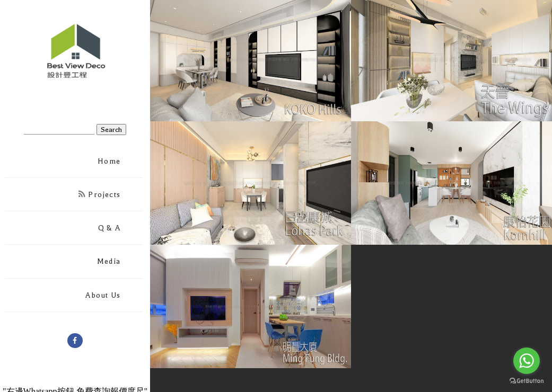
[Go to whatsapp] (527, 361)
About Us (103, 295)
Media (109, 261)
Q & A (109, 228)
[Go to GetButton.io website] (527, 381)
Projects (99, 195)
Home (109, 161)
